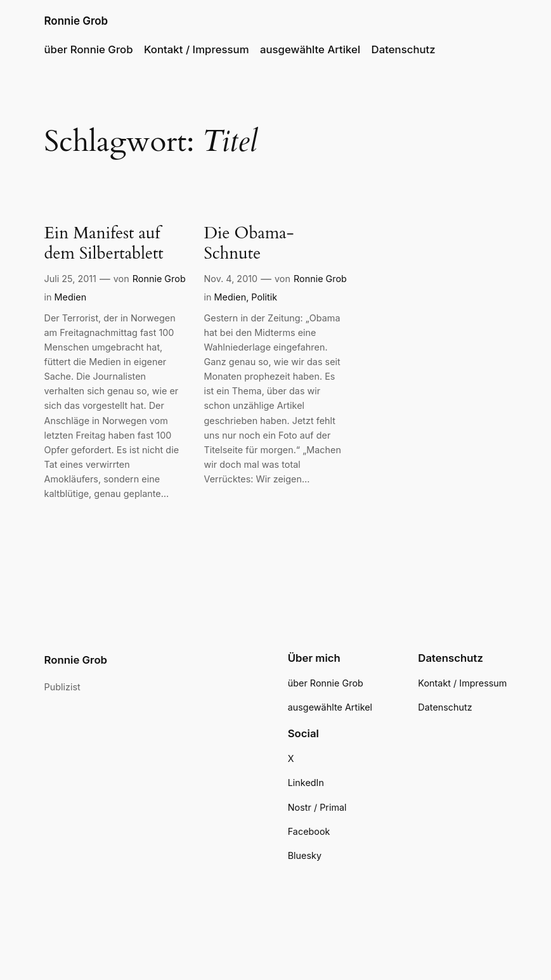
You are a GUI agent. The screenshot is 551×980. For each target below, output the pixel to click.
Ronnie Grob (76, 21)
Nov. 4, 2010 (231, 279)
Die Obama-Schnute (249, 244)
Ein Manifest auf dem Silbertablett (104, 244)
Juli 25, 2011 (70, 279)
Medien (71, 297)
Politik (264, 297)
